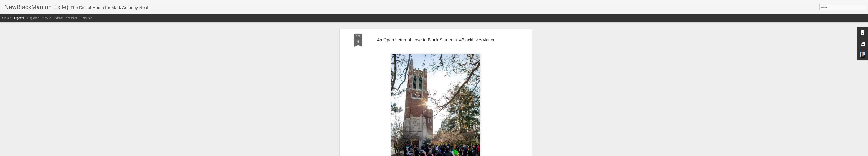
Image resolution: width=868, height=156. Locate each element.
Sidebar (58, 18)
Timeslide (86, 18)
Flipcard (19, 18)
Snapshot (72, 18)
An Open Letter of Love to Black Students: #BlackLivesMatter (436, 38)
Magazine (33, 18)
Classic (7, 18)
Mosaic (46, 18)
